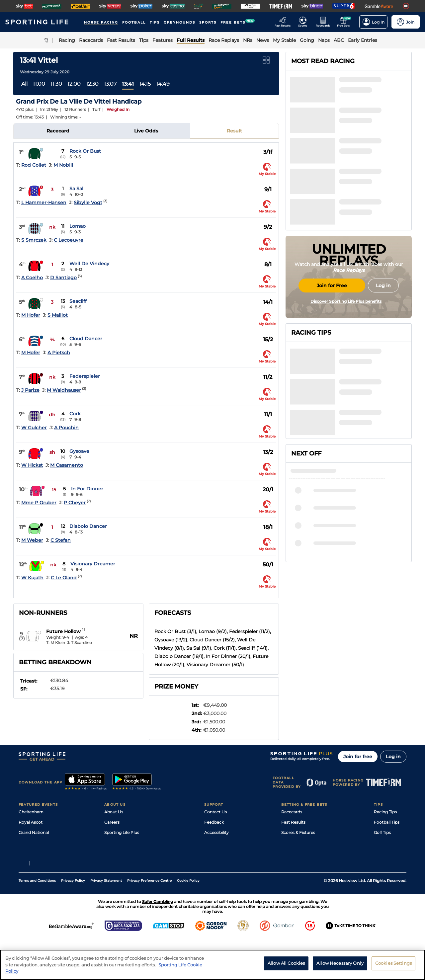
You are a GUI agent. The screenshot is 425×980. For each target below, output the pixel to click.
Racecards (292, 812)
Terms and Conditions (37, 922)
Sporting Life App (122, 843)
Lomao (78, 226)
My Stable (291, 853)
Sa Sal (76, 189)
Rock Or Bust (85, 151)
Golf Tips (382, 832)
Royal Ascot (31, 822)
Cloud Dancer (86, 339)
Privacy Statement (106, 922)
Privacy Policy (73, 922)
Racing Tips (385, 812)
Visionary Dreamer (93, 564)
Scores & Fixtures (298, 832)
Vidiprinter (292, 843)
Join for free (358, 757)
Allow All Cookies (286, 966)
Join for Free (332, 340)
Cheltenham (31, 812)
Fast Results (293, 822)
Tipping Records (390, 863)
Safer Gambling (219, 843)
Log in (393, 757)
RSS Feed (114, 874)
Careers (112, 822)
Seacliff (78, 301)
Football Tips (387, 822)
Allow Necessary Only (340, 966)
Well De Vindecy (89, 264)
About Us (114, 812)
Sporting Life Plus (122, 832)
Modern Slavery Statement (131, 863)
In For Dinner (87, 489)
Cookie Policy (188, 922)
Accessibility (216, 832)
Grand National (34, 832)
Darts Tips (384, 843)
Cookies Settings (393, 966)
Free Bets (291, 863)
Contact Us (215, 812)
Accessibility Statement (128, 853)
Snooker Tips (387, 853)
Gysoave (79, 451)
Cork (75, 414)
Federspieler (85, 376)
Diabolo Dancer (88, 526)
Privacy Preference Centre (149, 922)
